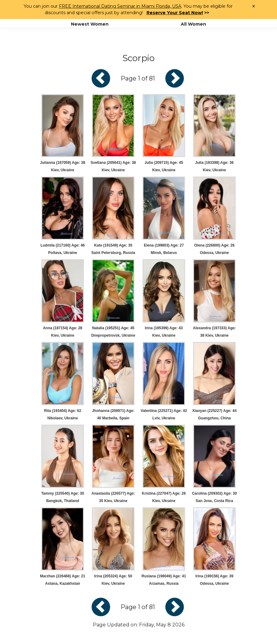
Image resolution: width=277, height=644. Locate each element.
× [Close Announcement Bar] (254, 6)
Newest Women (90, 24)
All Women (193, 24)
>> (178, 13)
